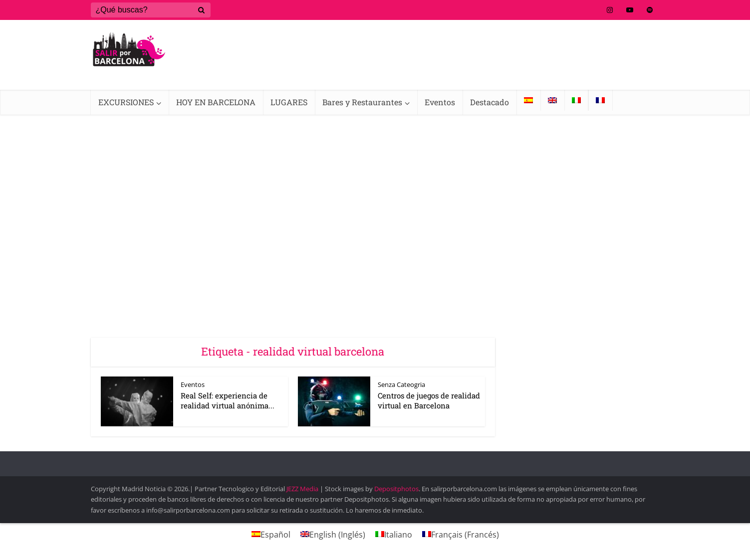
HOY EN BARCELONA (216, 102)
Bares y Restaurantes (362, 102)
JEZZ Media (303, 489)
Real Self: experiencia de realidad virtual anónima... (228, 400)
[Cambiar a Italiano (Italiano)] (394, 534)
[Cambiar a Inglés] (552, 100)
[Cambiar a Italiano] (576, 100)
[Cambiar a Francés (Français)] (461, 534)
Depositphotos (396, 489)
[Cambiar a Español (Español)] (271, 534)
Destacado (490, 102)
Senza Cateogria (401, 384)
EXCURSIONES (126, 102)
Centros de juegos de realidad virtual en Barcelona (429, 400)
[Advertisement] (375, 189)
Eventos (440, 102)
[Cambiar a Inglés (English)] (333, 534)
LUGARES (289, 102)
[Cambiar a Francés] (600, 100)
